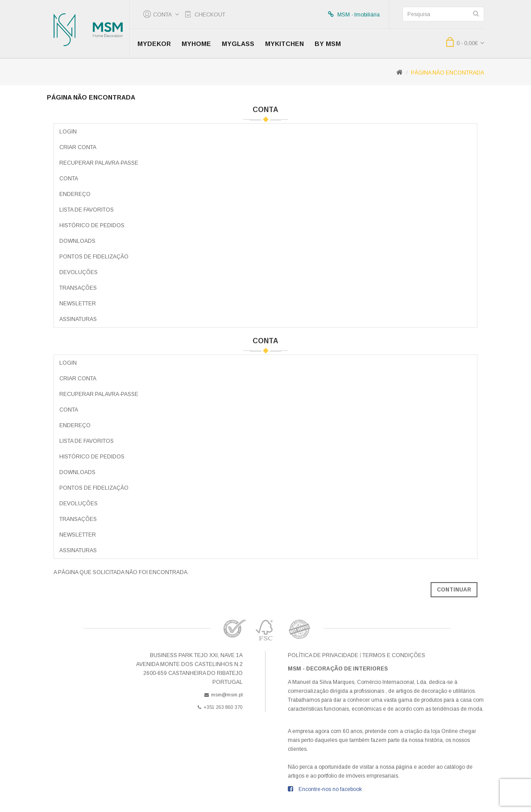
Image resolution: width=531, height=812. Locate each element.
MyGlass (238, 44)
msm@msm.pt (224, 695)
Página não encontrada (448, 73)
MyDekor (154, 44)
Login (68, 132)
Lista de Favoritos (87, 210)
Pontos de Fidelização (94, 257)
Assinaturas (78, 319)
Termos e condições (394, 655)
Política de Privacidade (323, 655)
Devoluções (79, 272)
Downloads (77, 241)
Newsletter (78, 304)
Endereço (75, 194)
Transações (78, 288)
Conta (69, 179)
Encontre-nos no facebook (330, 789)
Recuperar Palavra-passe (99, 163)
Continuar (454, 590)
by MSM (328, 44)
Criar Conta (78, 147)
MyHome (196, 44)
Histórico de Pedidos (92, 225)
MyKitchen (284, 44)
